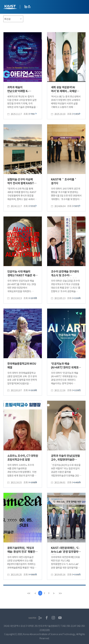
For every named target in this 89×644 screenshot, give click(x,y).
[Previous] (34, 593)
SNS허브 (32, 618)
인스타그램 (53, 618)
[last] (62, 593)
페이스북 (47, 618)
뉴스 (27, 7)
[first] (27, 593)
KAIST (10, 7)
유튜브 (60, 618)
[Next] (55, 593)
